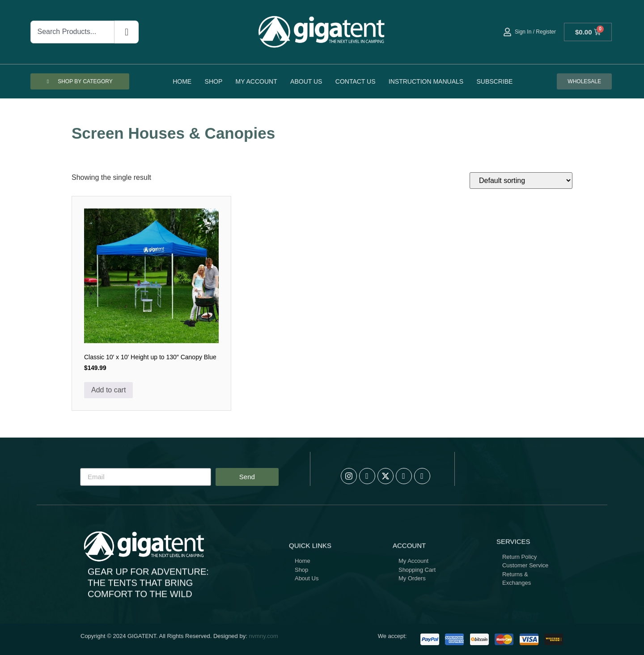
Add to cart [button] (108, 390)
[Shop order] (521, 181)
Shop (214, 81)
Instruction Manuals (426, 81)
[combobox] (72, 32)
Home (182, 81)
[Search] (127, 32)
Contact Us (356, 81)
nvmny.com (263, 636)
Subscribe (494, 81)
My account (256, 81)
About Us (306, 81)
